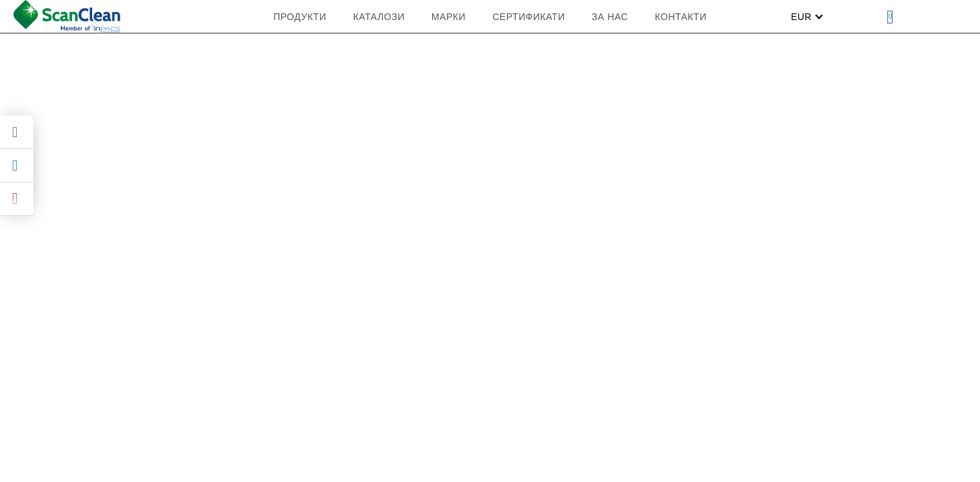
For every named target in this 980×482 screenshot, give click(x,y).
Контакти (681, 17)
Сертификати (529, 17)
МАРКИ (449, 17)
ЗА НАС (610, 17)
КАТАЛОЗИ (379, 17)
